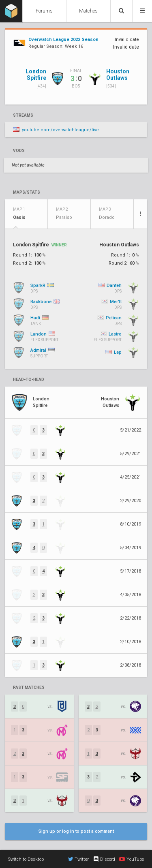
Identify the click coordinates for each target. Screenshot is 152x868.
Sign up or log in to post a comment (76, 831)
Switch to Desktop (26, 859)
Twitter (78, 859)
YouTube (132, 859)
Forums (44, 11)
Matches (88, 11)
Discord (104, 859)
